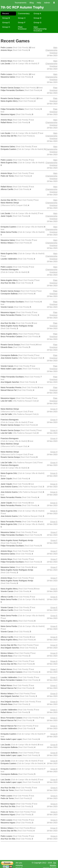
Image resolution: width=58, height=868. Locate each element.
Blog (32, 3)
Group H (6, 27)
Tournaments (20, 3)
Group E (6, 22)
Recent (5, 13)
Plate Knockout (22, 28)
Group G (38, 22)
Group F (22, 22)
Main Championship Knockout (40, 29)
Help (39, 3)
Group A (37, 13)
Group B (6, 18)
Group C (22, 18)
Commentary (24, 13)
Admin (47, 3)
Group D (37, 18)
